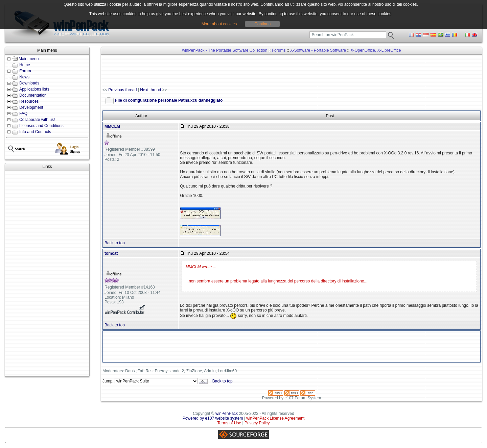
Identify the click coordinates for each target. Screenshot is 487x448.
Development (31, 107)
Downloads (29, 83)
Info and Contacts (35, 132)
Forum (25, 71)
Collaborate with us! (37, 120)
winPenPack (227, 414)
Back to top (115, 243)
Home (25, 65)
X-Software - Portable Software (318, 50)
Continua (262, 24)
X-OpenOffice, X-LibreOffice (376, 50)
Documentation (33, 95)
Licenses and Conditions (41, 126)
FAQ (23, 114)
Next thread (150, 90)
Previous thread (122, 90)
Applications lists (34, 89)
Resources (29, 101)
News (24, 77)
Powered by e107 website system (213, 418)
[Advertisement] (47, 274)
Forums (279, 50)
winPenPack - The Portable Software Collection (225, 50)
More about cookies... (221, 24)
